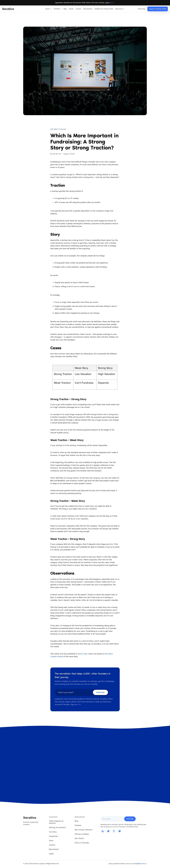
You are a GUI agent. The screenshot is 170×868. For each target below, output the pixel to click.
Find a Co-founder (82, 843)
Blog (65, 9)
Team (51, 841)
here (111, 3)
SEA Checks (79, 838)
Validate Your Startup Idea (104, 9)
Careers (78, 9)
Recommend (88, 9)
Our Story (53, 832)
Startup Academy (82, 834)
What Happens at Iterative (56, 822)
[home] (8, 9)
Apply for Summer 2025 (158, 9)
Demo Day (142, 9)
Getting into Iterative (57, 827)
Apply (51, 854)
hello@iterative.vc (140, 864)
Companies (53, 836)
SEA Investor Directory (84, 830)
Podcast (78, 825)
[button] (48, 9)
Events (71, 9)
